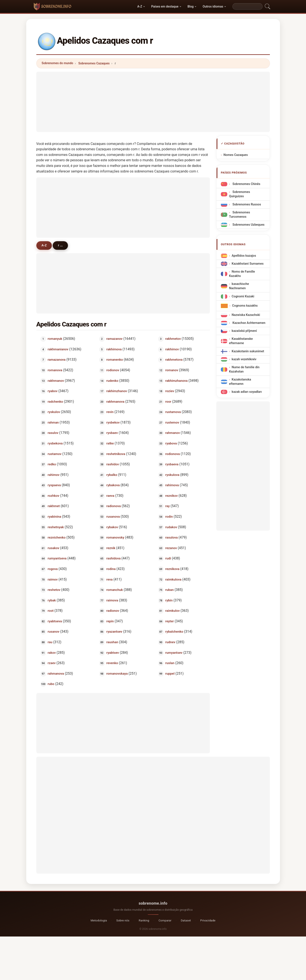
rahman (53, 422)
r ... (61, 245)
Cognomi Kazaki (243, 296)
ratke (110, 443)
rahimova (172, 485)
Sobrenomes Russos (246, 204)
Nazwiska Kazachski (246, 315)
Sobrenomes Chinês (246, 184)
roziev (170, 391)
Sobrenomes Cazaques (94, 63)
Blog (191, 6)
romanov (172, 370)
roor (168, 401)
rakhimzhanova (177, 381)
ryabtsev (113, 652)
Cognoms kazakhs (245, 306)
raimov (53, 579)
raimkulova (173, 579)
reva (110, 579)
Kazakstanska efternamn (240, 382)
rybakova (113, 485)
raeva (110, 495)
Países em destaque (165, 6)
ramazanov (115, 339)
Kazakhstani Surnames (248, 264)
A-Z (140, 6)
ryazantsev (114, 632)
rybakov (112, 527)
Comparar (165, 920)
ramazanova (56, 360)
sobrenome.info (153, 903)
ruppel (170, 673)
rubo (51, 684)
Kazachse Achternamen (248, 323)
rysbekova (55, 443)
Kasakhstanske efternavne (241, 341)
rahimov (53, 475)
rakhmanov (56, 381)
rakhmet (54, 506)
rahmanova (56, 673)
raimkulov (173, 611)
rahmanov (173, 433)
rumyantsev (174, 652)
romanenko (115, 360)
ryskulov (54, 412)
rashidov (113, 464)
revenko (112, 663)
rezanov (171, 548)
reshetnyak (56, 527)
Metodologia (99, 920)
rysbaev (112, 433)
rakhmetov (173, 339)
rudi (168, 558)
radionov (113, 611)
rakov (52, 652)
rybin (169, 600)
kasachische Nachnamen (239, 286)
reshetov (54, 590)
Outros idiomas (213, 6)
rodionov (113, 370)
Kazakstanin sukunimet (248, 351)
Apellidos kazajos (244, 256)
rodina (111, 569)
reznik (111, 548)
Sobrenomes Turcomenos (240, 215)
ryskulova (172, 475)
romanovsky (115, 537)
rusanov (53, 632)
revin (110, 412)
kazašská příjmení (244, 331)
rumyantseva (57, 558)
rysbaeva (172, 464)
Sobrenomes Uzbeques (248, 225)
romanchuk (115, 590)
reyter (170, 621)
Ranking (144, 920)
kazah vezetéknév (244, 359)
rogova (53, 569)
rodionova (173, 454)
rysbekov (113, 422)
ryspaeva (54, 485)
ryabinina (54, 517)
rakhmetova (174, 360)
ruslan (170, 663)
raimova (112, 600)
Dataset (186, 920)
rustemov (172, 422)
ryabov (52, 391)
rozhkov (53, 495)
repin (110, 621)
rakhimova (114, 349)
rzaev (52, 663)
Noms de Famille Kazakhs (242, 274)
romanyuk (55, 339)
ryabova (171, 443)
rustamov (54, 454)
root (51, 611)
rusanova (113, 517)
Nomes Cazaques (236, 155)
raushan (112, 642)
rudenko (112, 381)
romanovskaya (117, 673)
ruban (170, 590)
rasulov (53, 433)
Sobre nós (123, 920)
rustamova (173, 412)
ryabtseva (55, 621)
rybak (52, 600)
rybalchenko (174, 632)
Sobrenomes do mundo (58, 63)
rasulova (172, 537)
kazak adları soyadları (247, 392)
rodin (169, 517)
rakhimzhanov (117, 391)
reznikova (172, 569)
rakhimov (172, 349)
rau (50, 642)
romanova (55, 370)
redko (52, 464)
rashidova (114, 558)
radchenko (55, 401)
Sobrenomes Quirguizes (240, 194)
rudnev (170, 642)
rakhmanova (115, 401)
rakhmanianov (58, 349)
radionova (114, 506)
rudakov (171, 527)
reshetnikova (116, 454)
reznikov (172, 495)
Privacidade (208, 920)
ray (168, 506)
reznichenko (56, 537)
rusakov (53, 548)
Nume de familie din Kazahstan (244, 369)
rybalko (112, 475)
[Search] (248, 6)
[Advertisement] (153, 102)
